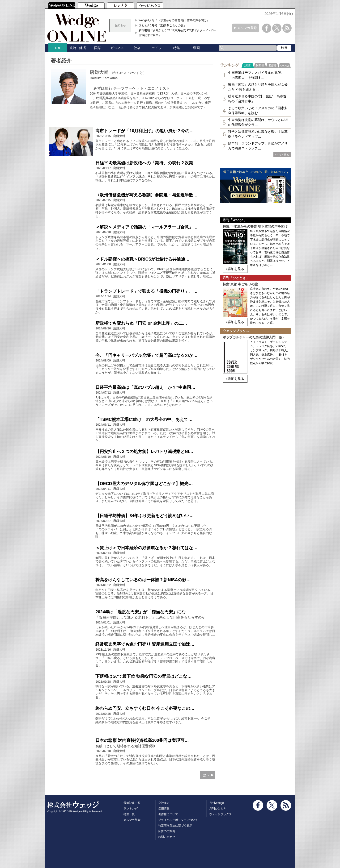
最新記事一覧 (132, 803)
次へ (207, 775)
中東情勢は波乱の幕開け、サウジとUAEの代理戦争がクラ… (258, 122)
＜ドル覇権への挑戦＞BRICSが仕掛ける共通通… (142, 259)
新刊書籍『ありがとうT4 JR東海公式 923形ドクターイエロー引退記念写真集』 (178, 33)
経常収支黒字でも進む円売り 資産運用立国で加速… (145, 644)
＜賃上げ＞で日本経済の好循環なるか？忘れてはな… (146, 548)
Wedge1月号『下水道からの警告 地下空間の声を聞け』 (174, 20)
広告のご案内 (167, 831)
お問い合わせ (167, 837)
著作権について (168, 814)
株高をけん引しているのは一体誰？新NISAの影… (143, 580)
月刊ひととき (218, 809)
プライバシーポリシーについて (178, 820)
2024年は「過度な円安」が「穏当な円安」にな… (143, 612)
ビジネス (117, 48)
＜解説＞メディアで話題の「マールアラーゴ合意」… (146, 227)
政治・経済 (78, 48)
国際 (98, 48)
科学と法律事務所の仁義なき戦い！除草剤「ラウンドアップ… (258, 134)
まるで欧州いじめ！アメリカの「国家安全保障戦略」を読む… (258, 110)
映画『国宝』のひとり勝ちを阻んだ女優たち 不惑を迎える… (258, 87)
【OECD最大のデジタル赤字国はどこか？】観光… (144, 484)
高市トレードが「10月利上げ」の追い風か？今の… (144, 131)
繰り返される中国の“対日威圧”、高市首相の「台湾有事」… (257, 99)
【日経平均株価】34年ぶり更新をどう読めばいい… (144, 516)
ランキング (131, 809)
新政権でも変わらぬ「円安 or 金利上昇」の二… (141, 323)
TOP (58, 48)
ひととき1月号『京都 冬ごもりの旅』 (162, 25)
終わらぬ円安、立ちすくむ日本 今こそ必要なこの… (145, 708)
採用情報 (164, 809)
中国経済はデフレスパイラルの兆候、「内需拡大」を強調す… (256, 75)
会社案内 (164, 803)
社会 (137, 48)
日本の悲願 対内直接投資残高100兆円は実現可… (142, 740)
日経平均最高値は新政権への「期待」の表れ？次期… (146, 163)
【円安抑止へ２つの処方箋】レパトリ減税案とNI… (144, 452)
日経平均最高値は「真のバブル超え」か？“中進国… (145, 387)
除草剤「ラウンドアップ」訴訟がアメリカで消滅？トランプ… (258, 146)
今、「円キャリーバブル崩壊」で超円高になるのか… (146, 355)
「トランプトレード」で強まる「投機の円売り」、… (146, 291)
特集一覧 (129, 814)
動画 (196, 48)
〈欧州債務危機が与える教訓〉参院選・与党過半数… (146, 195)
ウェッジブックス (221, 814)
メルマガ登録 (247, 28)
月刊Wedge (217, 803)
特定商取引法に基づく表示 (175, 826)
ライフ (157, 48)
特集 (177, 48)
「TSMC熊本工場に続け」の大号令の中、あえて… (144, 419)
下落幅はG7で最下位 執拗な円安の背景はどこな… (143, 676)
